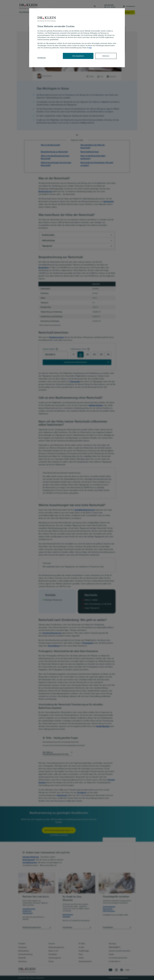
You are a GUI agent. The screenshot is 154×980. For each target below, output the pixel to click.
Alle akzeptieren (78, 56)
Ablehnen (106, 56)
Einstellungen (42, 58)
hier (90, 48)
